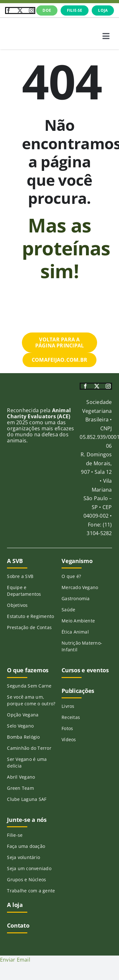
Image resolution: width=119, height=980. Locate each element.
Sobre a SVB (20, 576)
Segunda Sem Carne (29, 686)
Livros (68, 706)
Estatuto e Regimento (30, 616)
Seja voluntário (23, 857)
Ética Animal (75, 632)
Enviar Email (15, 960)
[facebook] (9, 10)
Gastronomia (76, 598)
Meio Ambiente (78, 621)
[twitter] (20, 10)
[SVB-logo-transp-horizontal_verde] (29, 26)
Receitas (71, 717)
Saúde (68, 610)
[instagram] (31, 10)
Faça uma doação (26, 846)
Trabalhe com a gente (31, 891)
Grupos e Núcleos (26, 879)
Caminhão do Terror (29, 748)
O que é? (71, 576)
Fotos (67, 728)
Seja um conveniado (29, 868)
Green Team (20, 788)
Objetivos (17, 605)
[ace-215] (18, 399)
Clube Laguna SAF (27, 799)
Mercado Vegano (80, 587)
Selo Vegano (20, 726)
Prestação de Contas (29, 627)
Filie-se (15, 835)
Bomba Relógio (23, 737)
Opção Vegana (23, 715)
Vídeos (69, 739)
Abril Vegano (21, 777)
